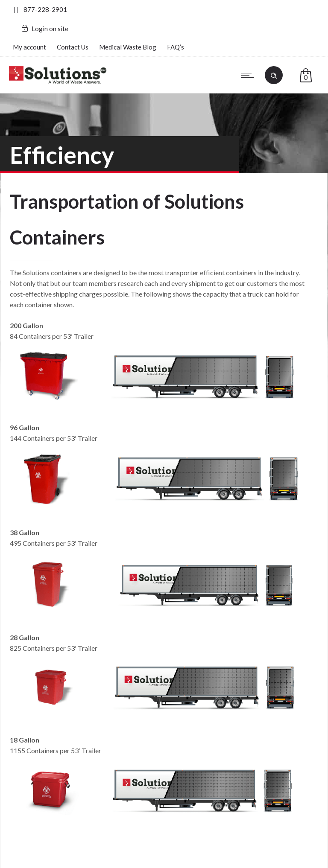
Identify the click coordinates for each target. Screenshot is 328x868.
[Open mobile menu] (249, 75)
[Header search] (274, 75)
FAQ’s (176, 47)
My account (29, 47)
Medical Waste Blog (128, 47)
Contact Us (73, 47)
